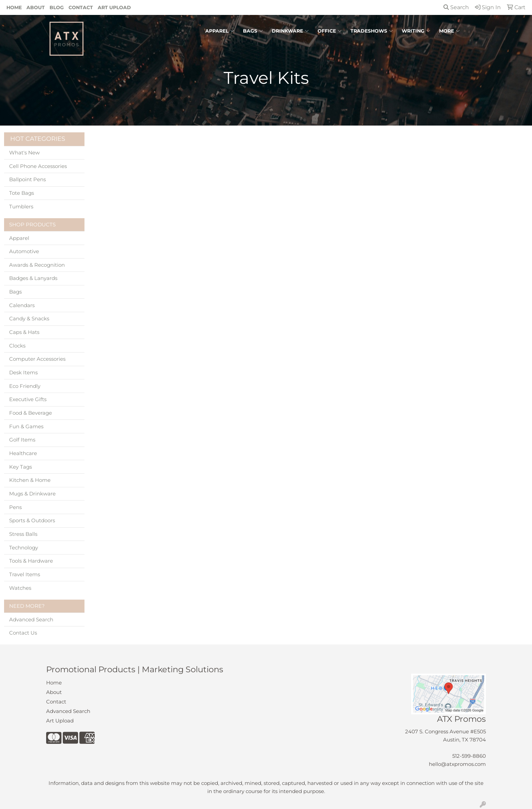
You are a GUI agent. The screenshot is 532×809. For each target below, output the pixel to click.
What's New (24, 153)
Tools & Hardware (31, 561)
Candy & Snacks (29, 319)
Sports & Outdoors (32, 521)
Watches (20, 588)
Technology (24, 548)
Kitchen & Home (30, 480)
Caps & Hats (24, 332)
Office (330, 31)
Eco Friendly (25, 386)
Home (14, 7)
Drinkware (290, 31)
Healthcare (23, 453)
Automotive (24, 251)
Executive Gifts (28, 399)
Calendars (22, 305)
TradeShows (372, 31)
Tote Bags (22, 193)
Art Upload (114, 7)
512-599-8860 (469, 756)
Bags (253, 31)
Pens (15, 507)
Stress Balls (23, 534)
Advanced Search (31, 620)
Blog (57, 7)
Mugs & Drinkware (32, 494)
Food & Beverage (31, 413)
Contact (81, 7)
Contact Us (23, 633)
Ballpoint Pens (27, 180)
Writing (416, 31)
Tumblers (21, 207)
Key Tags (21, 467)
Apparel (220, 31)
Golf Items (22, 440)
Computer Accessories (37, 359)
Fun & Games (26, 427)
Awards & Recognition (37, 265)
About (36, 7)
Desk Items (23, 373)
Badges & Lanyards (33, 278)
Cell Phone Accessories (38, 166)
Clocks (17, 346)
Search (456, 7)
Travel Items (25, 575)
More (449, 31)
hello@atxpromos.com (457, 764)
